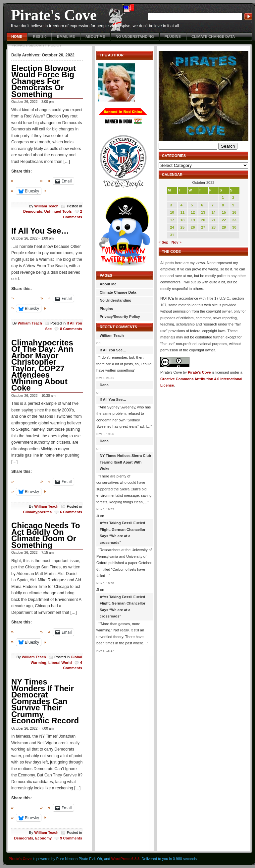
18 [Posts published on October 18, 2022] (182, 220)
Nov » (177, 242)
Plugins (173, 36)
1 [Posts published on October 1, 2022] (223, 197)
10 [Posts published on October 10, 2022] (172, 212)
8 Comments (71, 329)
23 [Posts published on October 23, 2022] (234, 220)
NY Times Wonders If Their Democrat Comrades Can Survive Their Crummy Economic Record (45, 701)
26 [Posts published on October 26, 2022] (193, 227)
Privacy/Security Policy (37, 45)
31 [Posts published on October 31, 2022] (172, 235)
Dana (104, 385)
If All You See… (40, 231)
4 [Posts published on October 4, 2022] (181, 205)
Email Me (66, 36)
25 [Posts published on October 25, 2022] (182, 227)
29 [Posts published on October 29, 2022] (224, 227)
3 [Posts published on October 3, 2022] (171, 205)
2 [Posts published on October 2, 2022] (233, 197)
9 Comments (71, 838)
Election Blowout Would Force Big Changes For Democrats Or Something (44, 81)
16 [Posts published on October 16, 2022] (234, 212)
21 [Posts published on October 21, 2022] (214, 220)
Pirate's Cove (54, 15)
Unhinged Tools (58, 211)
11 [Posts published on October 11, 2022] (182, 212)
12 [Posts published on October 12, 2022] (193, 212)
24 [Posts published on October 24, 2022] (172, 227)
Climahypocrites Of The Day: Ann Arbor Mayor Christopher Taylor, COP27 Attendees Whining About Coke (42, 365)
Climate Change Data (213, 36)
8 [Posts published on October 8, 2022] (223, 205)
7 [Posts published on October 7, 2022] (213, 205)
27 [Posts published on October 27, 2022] (203, 227)
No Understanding (135, 36)
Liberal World (60, 663)
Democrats (33, 211)
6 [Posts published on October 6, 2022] (202, 205)
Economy (43, 838)
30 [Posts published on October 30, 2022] (234, 227)
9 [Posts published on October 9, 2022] (233, 205)
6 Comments (71, 512)
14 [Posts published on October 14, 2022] (214, 212)
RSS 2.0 (40, 36)
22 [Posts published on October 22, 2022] (224, 220)
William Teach (46, 206)
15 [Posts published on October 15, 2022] (224, 212)
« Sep (163, 242)
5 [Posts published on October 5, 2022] (192, 205)
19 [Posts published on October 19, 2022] (193, 220)
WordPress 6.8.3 (126, 859)
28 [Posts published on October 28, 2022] (214, 227)
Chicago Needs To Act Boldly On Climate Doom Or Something (46, 535)
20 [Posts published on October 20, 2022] (203, 220)
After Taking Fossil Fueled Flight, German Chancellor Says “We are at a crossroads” (123, 533)
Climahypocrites (37, 512)
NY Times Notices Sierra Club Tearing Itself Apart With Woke (125, 462)
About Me (95, 36)
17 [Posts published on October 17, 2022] (172, 220)
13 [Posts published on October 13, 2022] (203, 212)
